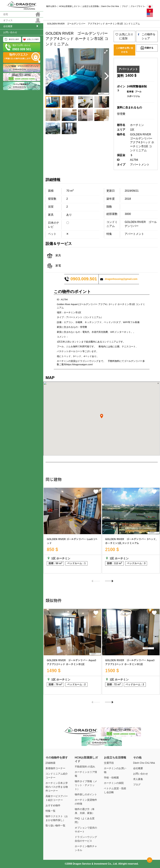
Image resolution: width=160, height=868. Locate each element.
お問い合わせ (10, 32)
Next (108, 583)
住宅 (6, 14)
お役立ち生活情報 (91, 6)
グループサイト (138, 6)
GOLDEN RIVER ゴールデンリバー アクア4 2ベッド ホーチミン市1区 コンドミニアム (94, 24)
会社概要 (8, 26)
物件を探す (51, 6)
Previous (94, 583)
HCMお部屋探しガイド (69, 6)
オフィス (8, 20)
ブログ (125, 6)
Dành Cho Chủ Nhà (110, 6)
